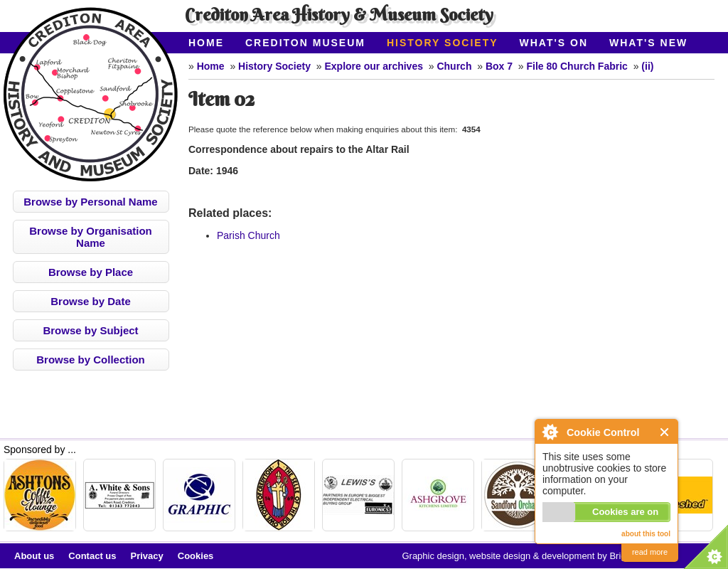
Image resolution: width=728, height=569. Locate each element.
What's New (648, 43)
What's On (554, 43)
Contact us (92, 556)
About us (34, 556)
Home (206, 43)
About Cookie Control (550, 432)
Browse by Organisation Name (91, 237)
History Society (443, 43)
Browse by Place (91, 272)
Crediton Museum (305, 43)
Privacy (147, 556)
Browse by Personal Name (90, 202)
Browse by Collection (91, 360)
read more (650, 552)
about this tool (646, 534)
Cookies (196, 556)
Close (665, 432)
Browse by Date (91, 301)
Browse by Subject (90, 330)
